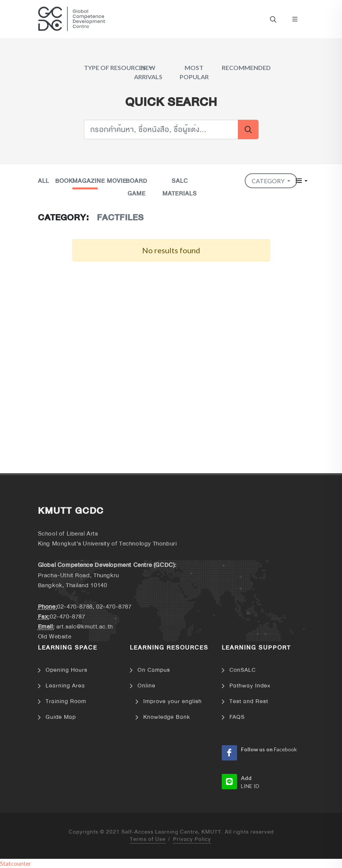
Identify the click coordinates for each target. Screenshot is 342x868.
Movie (117, 181)
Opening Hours (66, 670)
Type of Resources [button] (115, 68)
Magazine (89, 181)
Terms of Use (148, 840)
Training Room (66, 701)
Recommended (246, 68)
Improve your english (173, 701)
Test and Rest (249, 701)
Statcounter (16, 863)
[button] (302, 181)
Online (146, 686)
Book (64, 181)
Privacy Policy (192, 840)
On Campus (154, 670)
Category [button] (269, 181)
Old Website (55, 637)
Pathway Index (250, 686)
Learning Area (65, 686)
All (43, 181)
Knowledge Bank (167, 717)
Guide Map (61, 717)
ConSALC (243, 670)
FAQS (237, 717)
